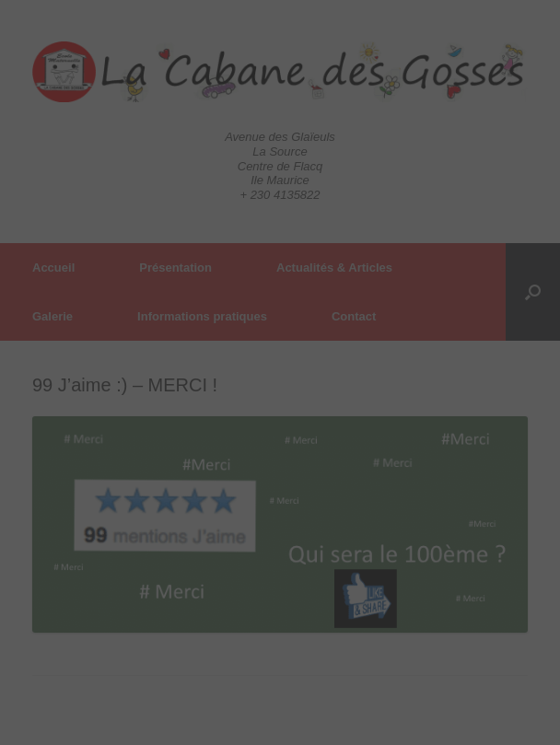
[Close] (278, 373)
